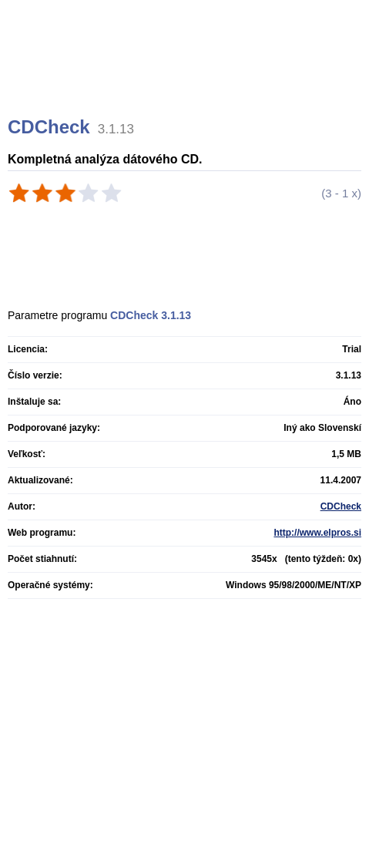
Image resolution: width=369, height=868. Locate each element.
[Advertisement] (186, 77)
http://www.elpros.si (317, 533)
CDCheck (341, 506)
